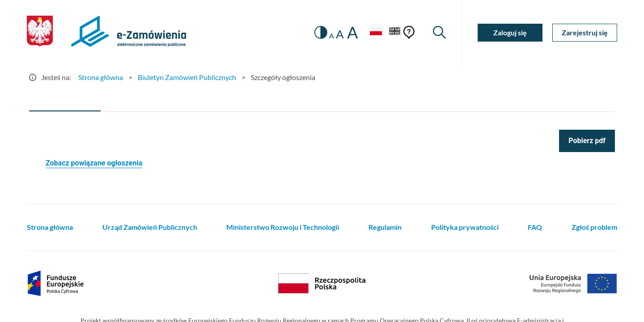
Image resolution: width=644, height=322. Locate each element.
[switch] (321, 32)
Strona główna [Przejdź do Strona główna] (101, 77)
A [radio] (332, 36)
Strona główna (50, 227)
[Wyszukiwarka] (439, 32)
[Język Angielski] (395, 32)
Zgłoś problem (594, 227)
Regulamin (385, 227)
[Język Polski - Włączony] (376, 32)
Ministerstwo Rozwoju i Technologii (283, 227)
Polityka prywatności (465, 227)
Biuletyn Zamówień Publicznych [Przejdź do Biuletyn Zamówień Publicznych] (187, 77)
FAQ (535, 227)
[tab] (65, 101)
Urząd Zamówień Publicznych (150, 227)
